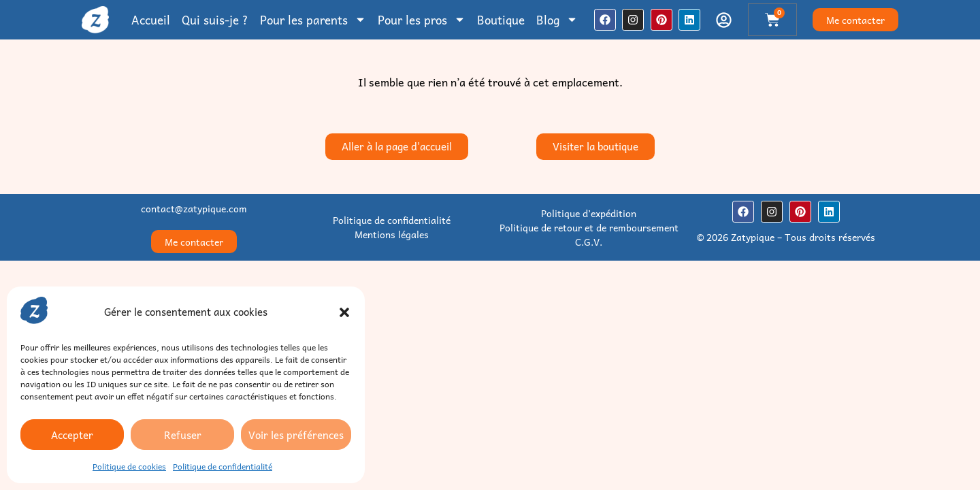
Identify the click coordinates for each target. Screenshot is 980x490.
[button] (344, 312)
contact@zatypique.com (194, 208)
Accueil (151, 20)
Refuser (183, 435)
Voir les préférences (296, 435)
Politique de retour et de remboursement (589, 227)
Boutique (501, 20)
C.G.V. (589, 242)
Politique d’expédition (589, 213)
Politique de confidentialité (223, 466)
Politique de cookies (129, 466)
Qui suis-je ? (215, 20)
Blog (557, 20)
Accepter (72, 435)
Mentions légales (392, 234)
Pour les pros (422, 20)
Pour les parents (313, 20)
